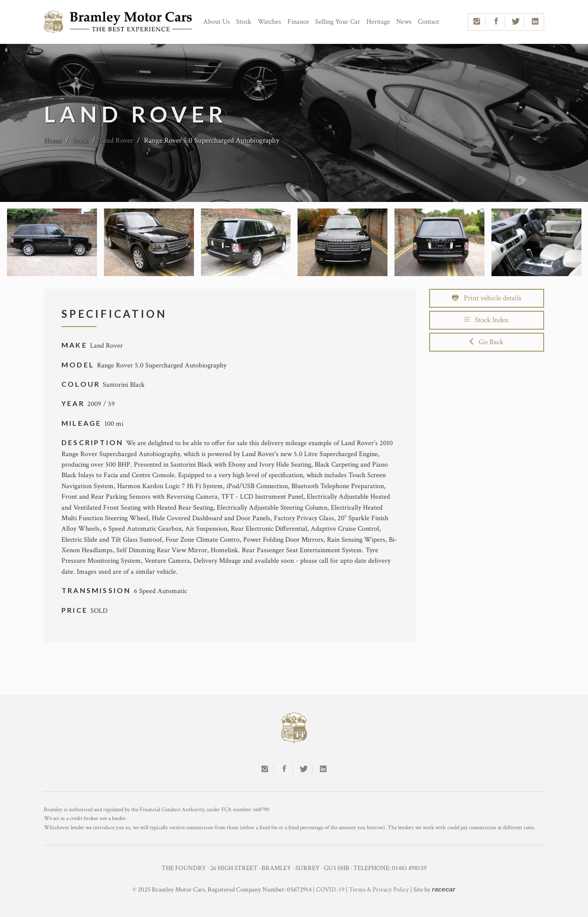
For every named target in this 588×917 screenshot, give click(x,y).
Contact (428, 22)
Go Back (486, 342)
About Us (217, 22)
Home (53, 140)
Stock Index (487, 320)
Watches (269, 22)
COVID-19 (330, 890)
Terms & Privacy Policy (379, 890)
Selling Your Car (338, 22)
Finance (298, 22)
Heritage (378, 22)
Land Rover (116, 140)
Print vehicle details (487, 298)
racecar (443, 889)
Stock (244, 22)
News (404, 22)
